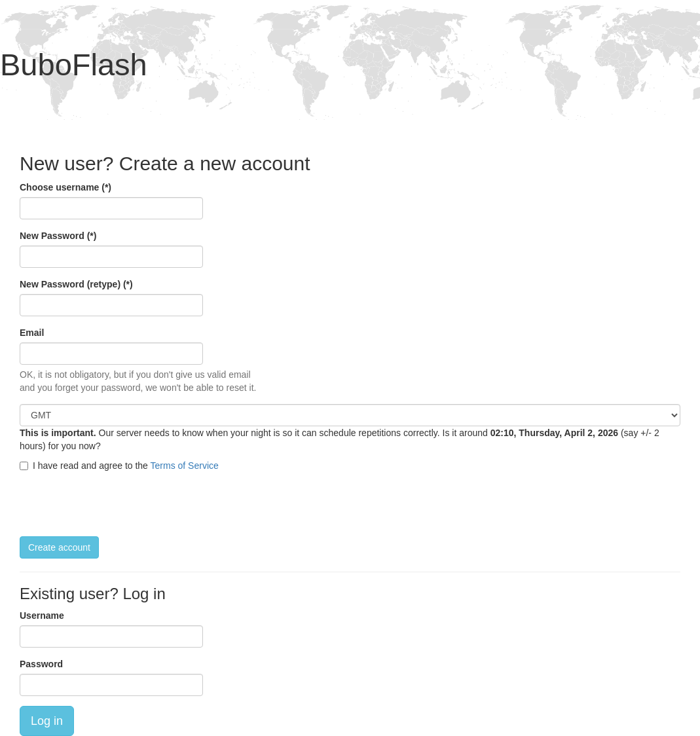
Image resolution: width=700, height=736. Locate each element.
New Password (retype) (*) (76, 284)
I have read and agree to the (119, 466)
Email (32, 333)
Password (41, 664)
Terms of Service (185, 466)
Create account (59, 547)
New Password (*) (58, 236)
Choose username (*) (65, 187)
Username (42, 616)
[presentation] (119, 504)
